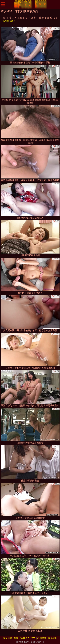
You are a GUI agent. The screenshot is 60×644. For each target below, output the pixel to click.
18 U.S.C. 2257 (28, 638)
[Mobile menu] (3, 4)
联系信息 (8, 638)
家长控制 (52, 638)
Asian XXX (9, 21)
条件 (16, 638)
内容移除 (42, 638)
